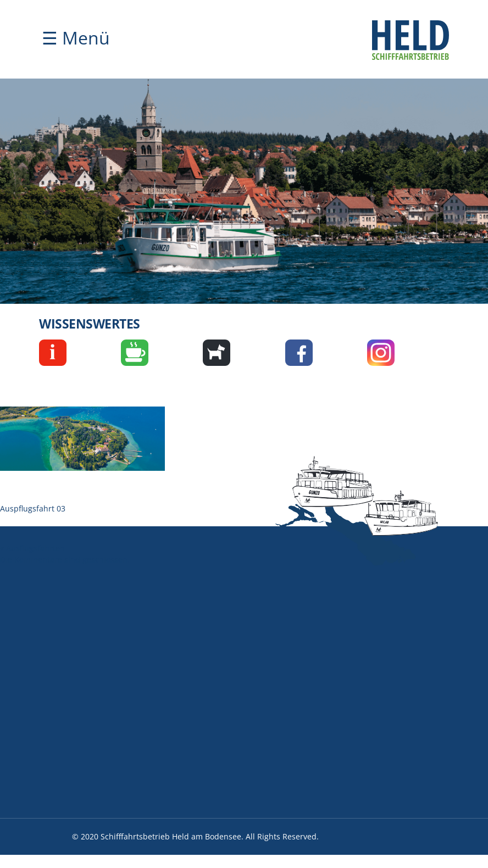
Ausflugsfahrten (35, 548)
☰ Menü (76, 38)
